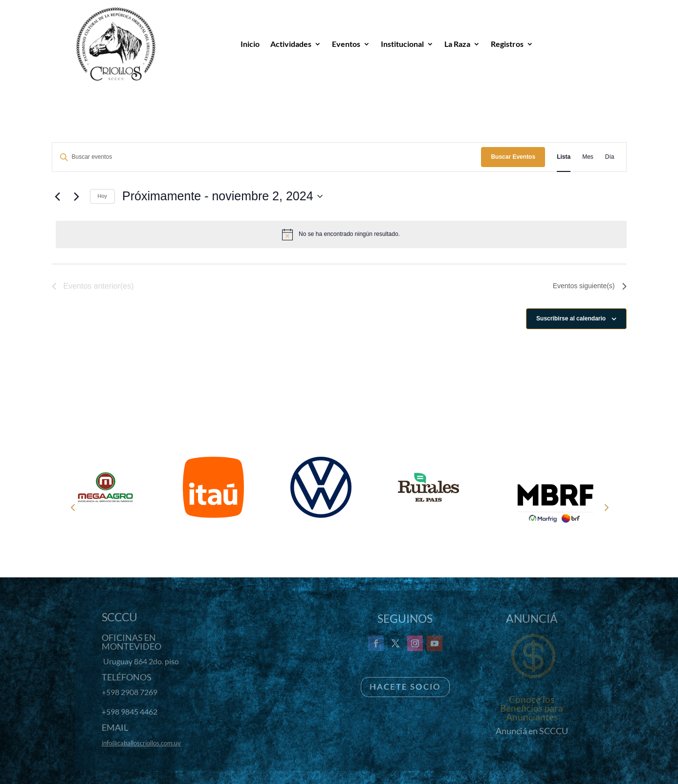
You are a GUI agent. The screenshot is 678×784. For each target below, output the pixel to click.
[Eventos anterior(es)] (58, 196)
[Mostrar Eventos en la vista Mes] (588, 157)
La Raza (457, 44)
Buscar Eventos (513, 157)
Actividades (291, 44)
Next (606, 507)
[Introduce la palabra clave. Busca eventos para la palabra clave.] (267, 157)
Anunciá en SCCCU (532, 731)
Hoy (103, 196)
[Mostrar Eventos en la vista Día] (610, 157)
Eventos (346, 44)
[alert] (341, 234)
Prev (73, 507)
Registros (507, 44)
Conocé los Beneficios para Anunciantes (532, 708)
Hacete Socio (405, 687)
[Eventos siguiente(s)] (77, 196)
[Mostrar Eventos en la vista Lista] (564, 157)
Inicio (250, 44)
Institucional (402, 44)
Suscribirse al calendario (571, 318)
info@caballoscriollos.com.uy (141, 743)
